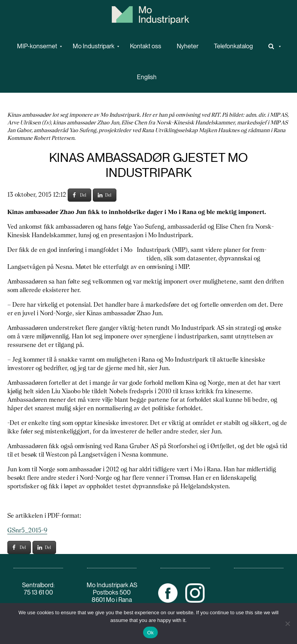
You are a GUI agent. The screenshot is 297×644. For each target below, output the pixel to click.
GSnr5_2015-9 (27, 530)
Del (79, 195)
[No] (287, 624)
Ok (150, 633)
